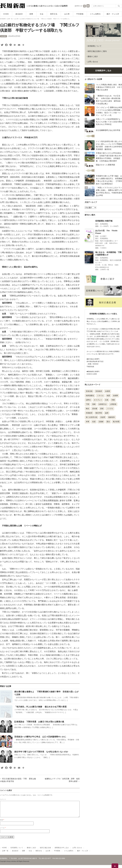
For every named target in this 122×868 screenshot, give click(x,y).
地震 (108, 396)
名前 (2, 823)
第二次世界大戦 (92, 417)
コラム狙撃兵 (95, 14)
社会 (42, 14)
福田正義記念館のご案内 (97, 51)
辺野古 (88, 400)
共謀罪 (103, 417)
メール (3, 831)
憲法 (108, 422)
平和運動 (80, 14)
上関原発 (113, 404)
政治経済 (19, 14)
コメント (3, 799)
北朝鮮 (101, 422)
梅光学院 (99, 413)
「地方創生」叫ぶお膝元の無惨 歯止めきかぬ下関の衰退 (40, 707)
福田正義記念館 (45, 851)
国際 (31, 14)
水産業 (107, 391)
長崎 (94, 404)
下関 (88, 404)
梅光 (88, 409)
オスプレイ (98, 400)
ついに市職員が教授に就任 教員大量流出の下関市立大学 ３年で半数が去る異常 (109, 87)
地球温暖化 (90, 396)
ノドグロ (110, 409)
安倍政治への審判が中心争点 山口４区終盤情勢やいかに (40, 737)
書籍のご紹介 (93, 56)
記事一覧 (5, 854)
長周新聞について (94, 46)
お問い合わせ (93, 62)
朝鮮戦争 (112, 417)
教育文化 (54, 14)
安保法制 (89, 391)
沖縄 (113, 400)
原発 (102, 409)
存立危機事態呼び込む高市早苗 (108, 130)
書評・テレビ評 (113, 14)
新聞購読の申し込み (62, 851)
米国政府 (89, 413)
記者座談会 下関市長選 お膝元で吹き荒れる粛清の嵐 (39, 722)
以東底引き (103, 404)
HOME (6, 14)
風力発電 (116, 422)
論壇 (107, 413)
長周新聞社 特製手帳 (104, 221)
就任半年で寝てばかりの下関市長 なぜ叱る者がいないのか (41, 752)
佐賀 (94, 422)
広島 (107, 400)
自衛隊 (115, 396)
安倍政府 (99, 391)
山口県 (67, 14)
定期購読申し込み (103, 71)
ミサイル (100, 396)
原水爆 (95, 409)
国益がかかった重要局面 (105, 165)
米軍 (88, 422)
